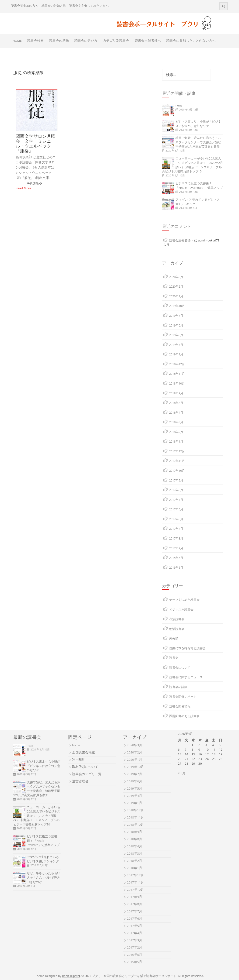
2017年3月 (176, 539)
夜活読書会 (177, 620)
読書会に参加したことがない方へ (191, 41)
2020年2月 (176, 287)
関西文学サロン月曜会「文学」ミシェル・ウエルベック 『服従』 (36, 144)
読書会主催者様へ (148, 41)
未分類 (174, 639)
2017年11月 (177, 461)
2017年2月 (176, 549)
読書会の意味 (59, 41)
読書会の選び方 (86, 41)
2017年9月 (176, 481)
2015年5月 (176, 568)
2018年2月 (176, 432)
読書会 (174, 658)
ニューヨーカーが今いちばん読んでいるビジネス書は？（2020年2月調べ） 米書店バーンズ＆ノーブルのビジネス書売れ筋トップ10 (193, 165)
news (179, 106)
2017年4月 (176, 529)
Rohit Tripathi (71, 976)
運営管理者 (80, 782)
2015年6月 (176, 558)
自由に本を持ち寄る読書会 (187, 649)
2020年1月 (176, 297)
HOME (17, 41)
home (76, 746)
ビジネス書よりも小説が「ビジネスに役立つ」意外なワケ (198, 124)
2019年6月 (176, 326)
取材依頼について (85, 767)
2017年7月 (176, 500)
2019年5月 (176, 335)
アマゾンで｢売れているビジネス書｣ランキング (198, 202)
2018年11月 (177, 374)
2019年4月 (176, 345)
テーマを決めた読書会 (184, 600)
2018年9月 (176, 394)
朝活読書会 (177, 629)
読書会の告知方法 (54, 6)
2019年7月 (176, 316)
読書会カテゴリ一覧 (87, 774)
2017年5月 (176, 520)
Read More (23, 189)
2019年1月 (176, 355)
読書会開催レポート (183, 697)
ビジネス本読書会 (181, 610)
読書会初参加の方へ (25, 6)
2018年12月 (177, 365)
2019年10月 (177, 306)
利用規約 (79, 760)
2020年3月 (176, 277)
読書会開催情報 (180, 707)
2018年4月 (176, 413)
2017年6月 (176, 510)
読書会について (180, 668)
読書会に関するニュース (186, 678)
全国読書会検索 (84, 753)
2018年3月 (176, 423)
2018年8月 (176, 403)
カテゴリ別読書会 (116, 41)
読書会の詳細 (178, 687)
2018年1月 (176, 442)
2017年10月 (177, 471)
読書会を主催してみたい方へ (89, 6)
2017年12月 (177, 452)
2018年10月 (177, 384)
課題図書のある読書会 (184, 717)
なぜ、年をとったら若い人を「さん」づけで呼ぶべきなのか (44, 878)
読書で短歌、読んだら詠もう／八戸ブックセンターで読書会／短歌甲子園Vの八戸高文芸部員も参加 (198, 143)
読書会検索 (35, 41)
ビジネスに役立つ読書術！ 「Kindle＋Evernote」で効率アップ (199, 186)
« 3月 (182, 774)
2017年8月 (176, 490)
